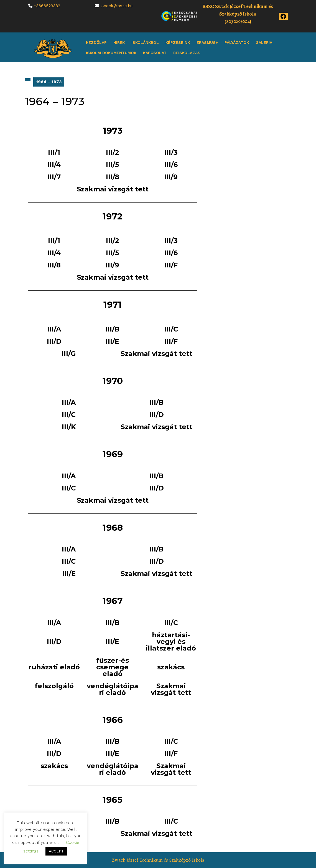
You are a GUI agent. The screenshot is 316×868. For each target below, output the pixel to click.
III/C (171, 329)
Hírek (119, 42)
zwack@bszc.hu (116, 6)
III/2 (113, 152)
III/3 (171, 152)
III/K (69, 427)
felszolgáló (54, 686)
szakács (171, 667)
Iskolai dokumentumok (111, 53)
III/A (54, 329)
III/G (69, 354)
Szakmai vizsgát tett (113, 189)
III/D (54, 341)
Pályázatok (237, 42)
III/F (171, 265)
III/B (112, 329)
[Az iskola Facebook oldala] (283, 16)
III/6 (171, 165)
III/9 (171, 177)
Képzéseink (178, 42)
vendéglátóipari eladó (113, 689)
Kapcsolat (155, 53)
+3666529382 (47, 6)
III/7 (54, 177)
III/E (112, 341)
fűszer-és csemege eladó (113, 667)
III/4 (54, 165)
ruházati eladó (54, 667)
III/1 (54, 152)
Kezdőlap (96, 42)
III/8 (113, 177)
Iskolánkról (145, 42)
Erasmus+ (207, 42)
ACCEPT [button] (56, 851)
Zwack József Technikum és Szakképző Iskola (158, 860)
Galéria (264, 42)
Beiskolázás (187, 53)
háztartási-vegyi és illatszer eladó (171, 641)
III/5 (112, 165)
